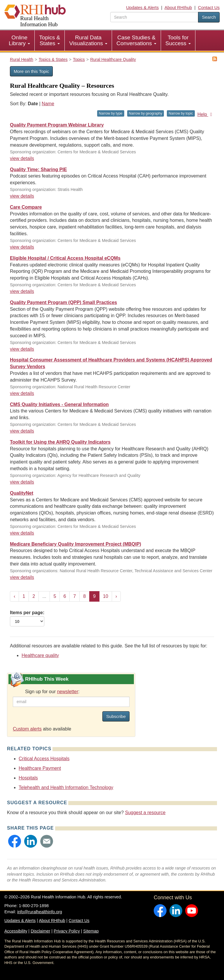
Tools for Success (178, 40)
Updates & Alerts (143, 7)
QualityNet (22, 493)
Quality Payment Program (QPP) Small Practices (63, 302)
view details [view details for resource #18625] (22, 196)
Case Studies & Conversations (136, 40)
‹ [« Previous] (14, 596)
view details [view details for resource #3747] (22, 577)
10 (106, 596)
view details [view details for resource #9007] (22, 349)
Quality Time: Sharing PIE (38, 170)
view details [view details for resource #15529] (22, 247)
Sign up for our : (52, 692)
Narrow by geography (146, 113)
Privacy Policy (67, 931)
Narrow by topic (181, 113)
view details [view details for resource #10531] (22, 291)
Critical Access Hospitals (44, 759)
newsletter (68, 692)
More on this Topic (31, 71)
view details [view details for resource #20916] (22, 158)
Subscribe (116, 716)
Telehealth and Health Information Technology (66, 787)
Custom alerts (27, 729)
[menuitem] (20, 41)
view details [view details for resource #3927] (22, 482)
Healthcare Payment (40, 768)
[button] (15, 841)
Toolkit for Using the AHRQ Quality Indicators (60, 442)
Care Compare (26, 207)
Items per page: (27, 618)
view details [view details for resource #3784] (22, 533)
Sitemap (91, 931)
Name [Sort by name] (48, 104)
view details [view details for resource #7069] (22, 393)
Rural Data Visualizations (88, 40)
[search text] (154, 17)
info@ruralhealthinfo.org (40, 912)
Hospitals (28, 778)
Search (209, 17)
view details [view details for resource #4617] (22, 431)
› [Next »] (116, 596)
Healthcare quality (40, 655)
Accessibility (16, 931)
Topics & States (50, 40)
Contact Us (209, 7)
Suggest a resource (145, 813)
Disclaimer (40, 931)
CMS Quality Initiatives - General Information (59, 404)
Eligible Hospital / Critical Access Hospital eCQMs (65, 258)
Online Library (19, 40)
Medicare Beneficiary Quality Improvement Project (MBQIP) (76, 544)
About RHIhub (178, 7)
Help (206, 114)
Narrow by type (111, 113)
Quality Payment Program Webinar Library (57, 125)
